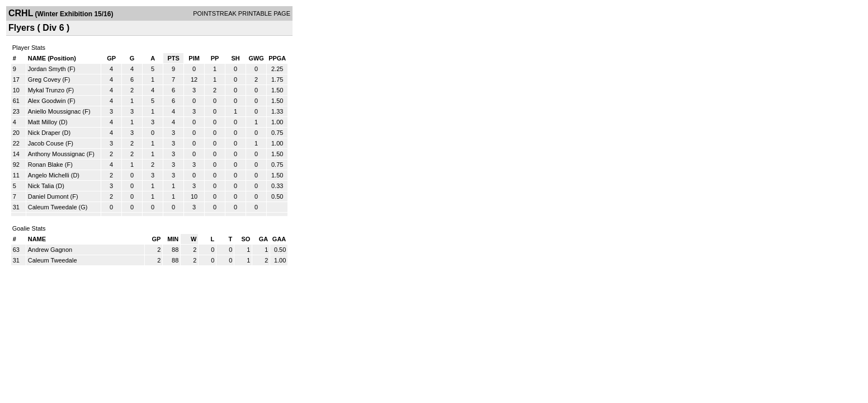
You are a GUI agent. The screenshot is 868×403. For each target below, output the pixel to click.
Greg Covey (44, 79)
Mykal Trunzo (46, 90)
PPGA (277, 58)
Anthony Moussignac (56, 154)
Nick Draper (44, 133)
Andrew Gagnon (50, 250)
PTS (173, 58)
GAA (279, 239)
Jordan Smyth (47, 69)
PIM (194, 58)
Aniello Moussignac (55, 111)
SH (235, 58)
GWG (256, 58)
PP (215, 58)
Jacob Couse (46, 143)
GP (111, 58)
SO (246, 239)
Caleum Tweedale (53, 207)
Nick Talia (41, 186)
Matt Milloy (43, 122)
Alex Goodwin (47, 101)
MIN (173, 239)
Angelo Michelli (49, 175)
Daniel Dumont (48, 196)
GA (264, 239)
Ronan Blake (46, 165)
